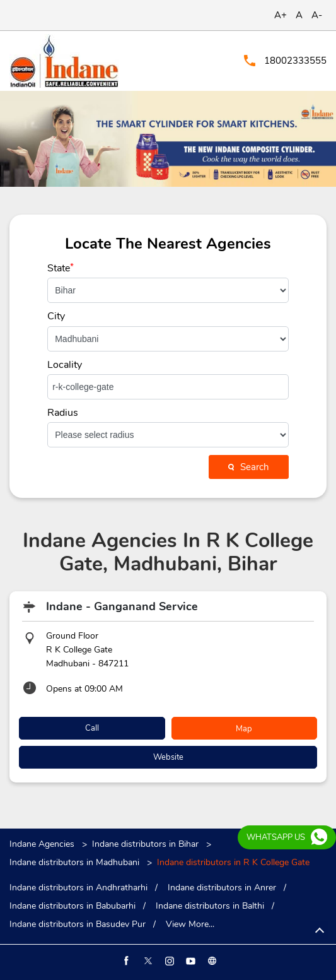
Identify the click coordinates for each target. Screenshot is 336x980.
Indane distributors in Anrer (222, 888)
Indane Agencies (43, 844)
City (56, 316)
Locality (65, 365)
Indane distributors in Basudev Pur (78, 924)
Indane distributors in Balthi (210, 906)
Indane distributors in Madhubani (74, 862)
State (61, 268)
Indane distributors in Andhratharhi (78, 888)
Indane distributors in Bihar (145, 844)
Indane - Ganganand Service (122, 606)
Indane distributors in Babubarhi (72, 906)
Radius (63, 413)
